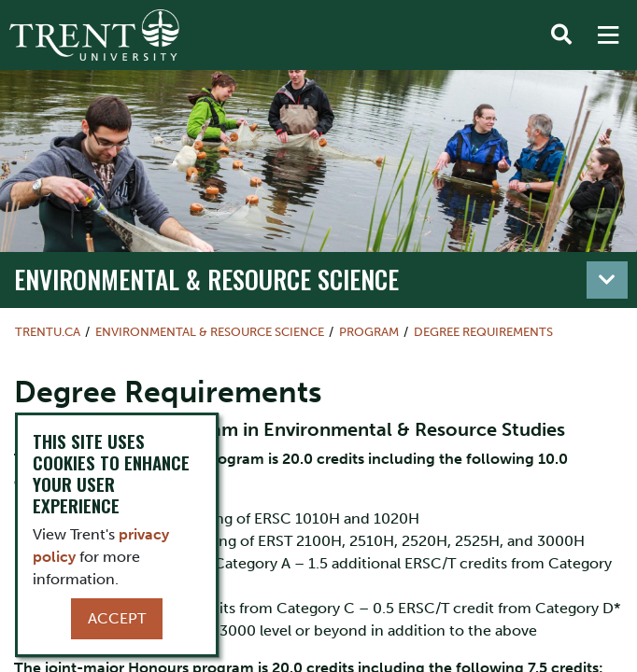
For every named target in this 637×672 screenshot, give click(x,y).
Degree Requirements (483, 332)
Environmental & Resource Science (206, 279)
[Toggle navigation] (607, 280)
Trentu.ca (48, 332)
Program (369, 332)
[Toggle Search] (561, 35)
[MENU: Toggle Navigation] (608, 35)
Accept (117, 618)
